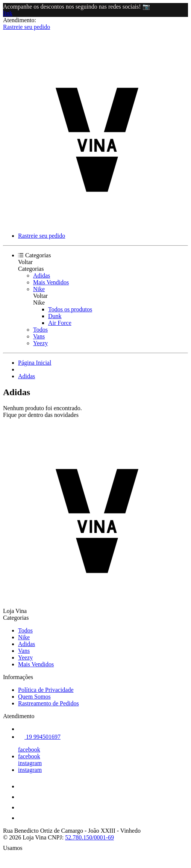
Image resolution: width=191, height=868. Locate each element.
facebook (29, 749)
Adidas (42, 275)
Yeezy (40, 343)
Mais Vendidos (51, 282)
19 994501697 (39, 737)
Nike (39, 289)
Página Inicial (35, 363)
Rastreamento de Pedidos (49, 703)
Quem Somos (34, 697)
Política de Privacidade (46, 690)
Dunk (55, 316)
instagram (30, 763)
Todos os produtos (70, 309)
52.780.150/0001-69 (89, 837)
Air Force (60, 323)
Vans (39, 336)
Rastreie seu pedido (27, 27)
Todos (40, 330)
